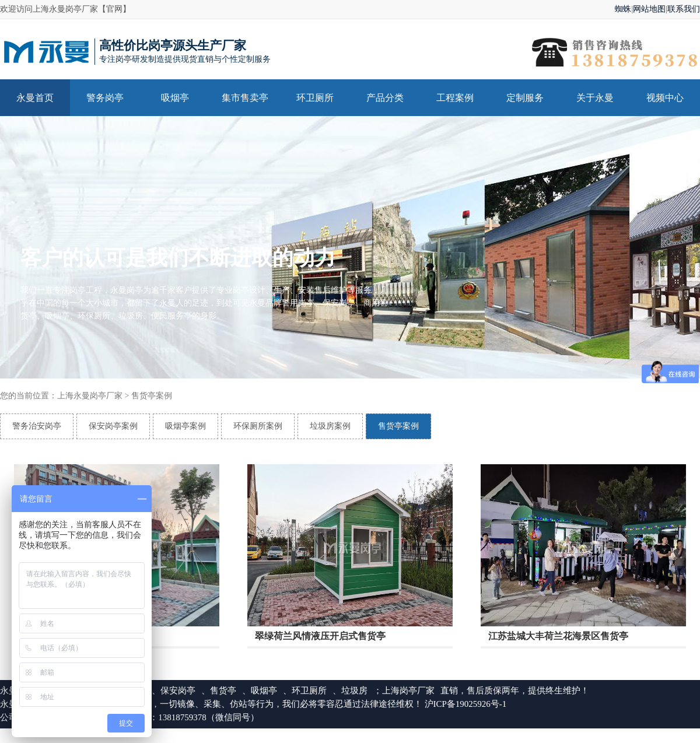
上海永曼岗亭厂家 (90, 396)
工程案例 (455, 98)
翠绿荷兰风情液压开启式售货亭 (320, 637)
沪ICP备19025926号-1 (466, 704)
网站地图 (649, 9)
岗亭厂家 (417, 691)
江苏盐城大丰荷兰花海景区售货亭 (558, 637)
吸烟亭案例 (185, 426)
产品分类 (385, 98)
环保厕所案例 (258, 426)
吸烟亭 (175, 98)
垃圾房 (354, 691)
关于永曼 (595, 98)
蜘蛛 (623, 9)
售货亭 (223, 691)
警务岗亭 (105, 98)
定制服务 (525, 98)
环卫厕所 (315, 98)
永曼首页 (35, 98)
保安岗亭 (178, 691)
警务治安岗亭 (37, 426)
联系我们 (684, 9)
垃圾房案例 (330, 426)
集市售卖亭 (245, 98)
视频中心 (665, 98)
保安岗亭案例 (113, 426)
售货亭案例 (152, 396)
